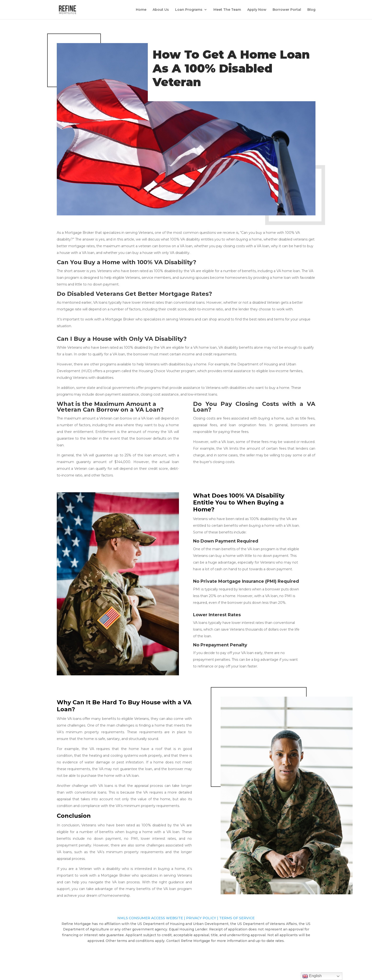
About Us (161, 10)
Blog (311, 10)
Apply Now (257, 10)
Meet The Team (227, 10)
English (312, 976)
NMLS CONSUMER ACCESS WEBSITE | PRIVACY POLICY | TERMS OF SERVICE (186, 918)
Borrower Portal (287, 10)
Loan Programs (189, 10)
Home (141, 10)
